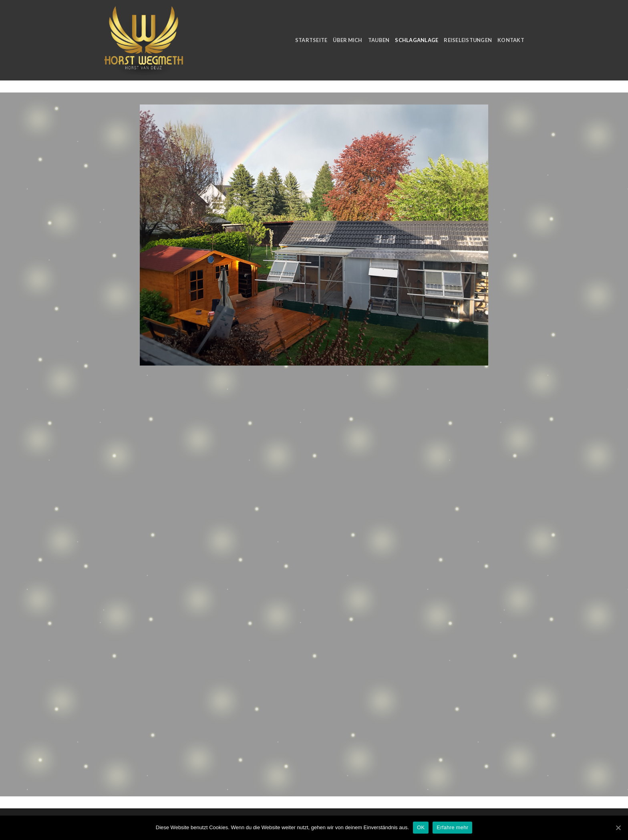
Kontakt (511, 40)
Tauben (379, 40)
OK (421, 827)
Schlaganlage (417, 40)
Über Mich (347, 40)
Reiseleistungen (468, 40)
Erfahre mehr (452, 827)
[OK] (618, 828)
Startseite (311, 40)
